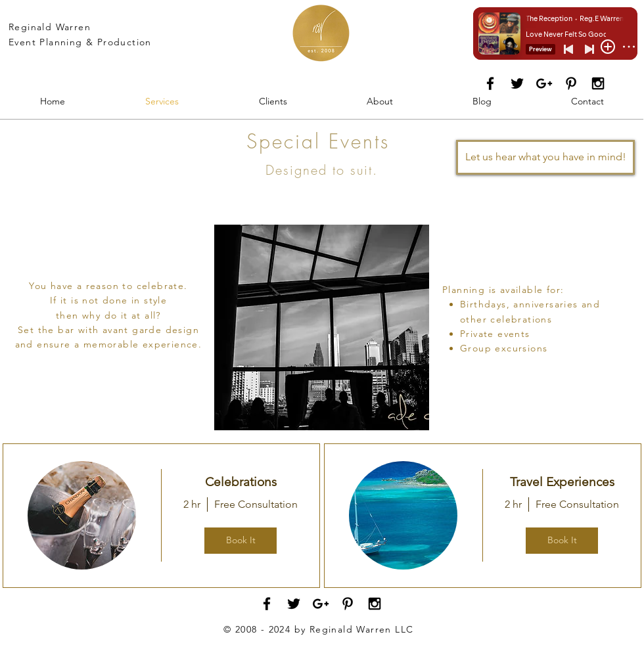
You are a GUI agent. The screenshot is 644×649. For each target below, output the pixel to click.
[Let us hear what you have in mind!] (545, 157)
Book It (241, 540)
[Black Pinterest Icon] (571, 83)
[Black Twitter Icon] (517, 83)
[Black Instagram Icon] (598, 83)
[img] (82, 515)
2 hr (192, 504)
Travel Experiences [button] (562, 482)
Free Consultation (256, 504)
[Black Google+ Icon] (544, 83)
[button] (322, 327)
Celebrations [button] (241, 482)
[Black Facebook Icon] (490, 83)
